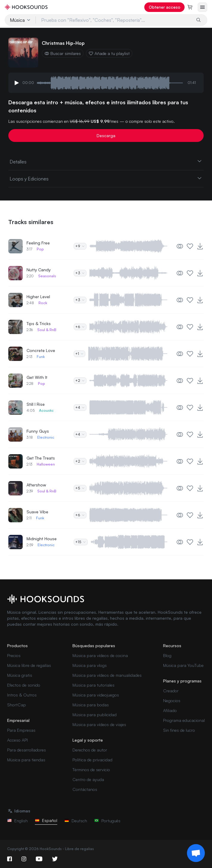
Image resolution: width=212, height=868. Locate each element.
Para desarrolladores (27, 750)
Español (46, 820)
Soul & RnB (47, 330)
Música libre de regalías (29, 665)
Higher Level (38, 297)
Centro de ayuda (88, 779)
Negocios (172, 701)
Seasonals (47, 276)
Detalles (106, 161)
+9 (80, 246)
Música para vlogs (90, 665)
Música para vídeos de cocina (100, 655)
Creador (171, 691)
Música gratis (20, 675)
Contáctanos (85, 789)
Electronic (46, 437)
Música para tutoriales (93, 685)
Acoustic (46, 410)
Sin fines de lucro (179, 730)
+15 (81, 542)
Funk (41, 357)
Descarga (106, 136)
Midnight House (42, 539)
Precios (14, 655)
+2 (80, 381)
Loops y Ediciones (106, 178)
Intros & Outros (22, 695)
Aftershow (36, 485)
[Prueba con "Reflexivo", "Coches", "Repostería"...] (114, 20)
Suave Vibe (37, 512)
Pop (40, 249)
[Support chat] (196, 853)
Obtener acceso (165, 7)
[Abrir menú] (202, 7)
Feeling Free (38, 243)
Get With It (37, 377)
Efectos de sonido (24, 685)
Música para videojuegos (96, 695)
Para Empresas (21, 730)
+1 (79, 354)
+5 (80, 488)
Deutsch (76, 821)
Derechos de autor (90, 750)
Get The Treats (41, 458)
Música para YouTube (183, 665)
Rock (43, 303)
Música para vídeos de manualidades (107, 675)
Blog (167, 655)
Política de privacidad (92, 760)
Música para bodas (91, 705)
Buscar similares (63, 53)
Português (107, 821)
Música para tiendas (26, 760)
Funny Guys (38, 431)
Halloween (46, 464)
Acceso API (17, 740)
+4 (80, 407)
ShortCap (17, 705)
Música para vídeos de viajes (99, 724)
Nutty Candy (39, 270)
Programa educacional (184, 720)
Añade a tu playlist (109, 53)
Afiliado (170, 710)
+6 (80, 327)
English (17, 821)
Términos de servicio (91, 770)
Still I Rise (36, 404)
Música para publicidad (95, 715)
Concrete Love (41, 350)
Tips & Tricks (39, 323)
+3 (80, 273)
